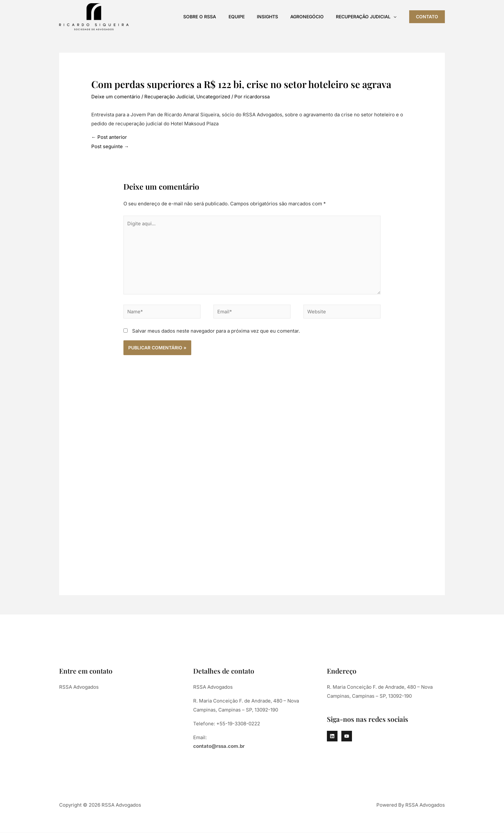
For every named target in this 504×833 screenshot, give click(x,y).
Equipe (246, 17)
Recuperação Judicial (169, 97)
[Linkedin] (332, 736)
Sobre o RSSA (212, 17)
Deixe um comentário (116, 97)
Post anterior (109, 137)
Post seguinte (110, 146)
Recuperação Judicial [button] (368, 17)
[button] (395, 17)
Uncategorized (214, 97)
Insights (274, 17)
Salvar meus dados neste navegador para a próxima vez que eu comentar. (216, 331)
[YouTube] (347, 736)
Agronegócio (311, 17)
